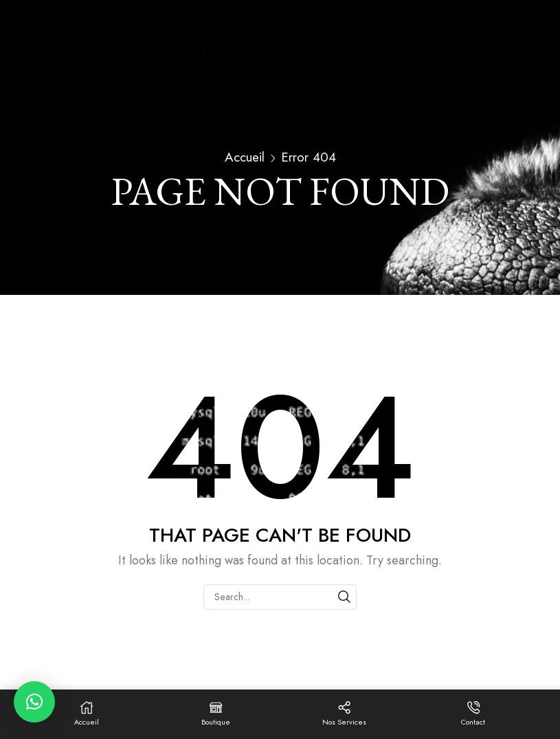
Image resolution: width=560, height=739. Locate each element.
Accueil (245, 157)
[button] (34, 702)
